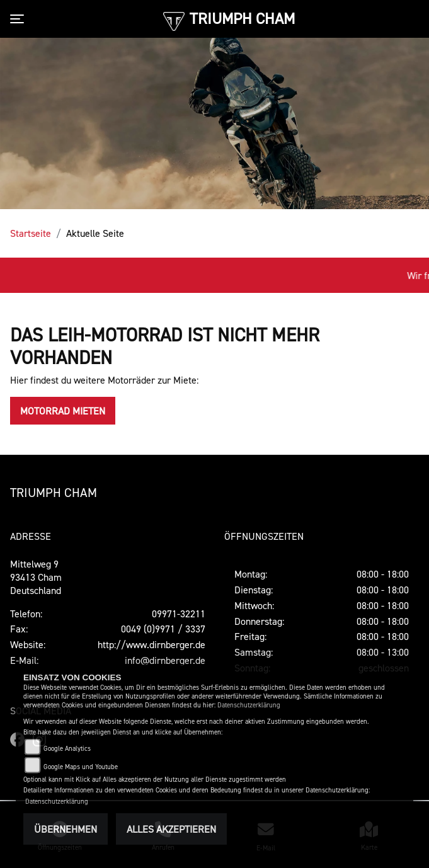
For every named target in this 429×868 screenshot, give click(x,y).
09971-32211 (179, 614)
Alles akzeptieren (171, 829)
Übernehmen (66, 829)
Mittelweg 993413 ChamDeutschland (36, 577)
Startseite (31, 233)
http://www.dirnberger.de (152, 644)
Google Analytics (67, 749)
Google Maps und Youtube (81, 767)
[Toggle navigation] (20, 19)
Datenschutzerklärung (249, 705)
